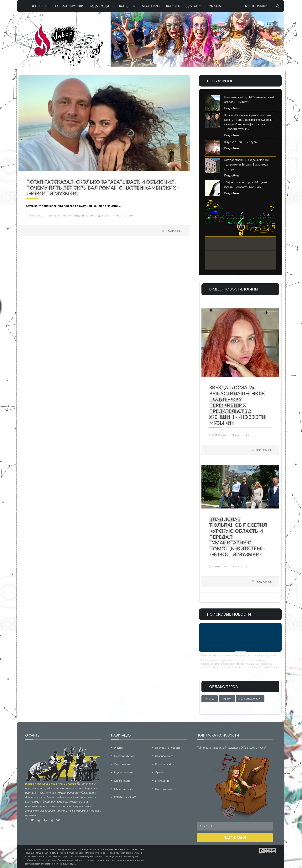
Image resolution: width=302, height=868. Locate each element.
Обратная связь (124, 789)
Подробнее (174, 231)
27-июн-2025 (218, 566)
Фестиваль (151, 6)
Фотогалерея (122, 764)
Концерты (127, 6)
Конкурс (173, 6)
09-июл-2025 (218, 435)
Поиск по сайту (165, 764)
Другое (194, 6)
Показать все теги (250, 699)
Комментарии (123, 780)
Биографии (162, 780)
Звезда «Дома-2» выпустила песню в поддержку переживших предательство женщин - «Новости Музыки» (237, 405)
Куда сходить (101, 6)
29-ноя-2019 (35, 216)
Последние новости (167, 747)
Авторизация (257, 6)
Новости (227, 699)
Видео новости (83, 216)
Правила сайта (164, 756)
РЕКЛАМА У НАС (125, 797)
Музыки (209, 699)
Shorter (104, 216)
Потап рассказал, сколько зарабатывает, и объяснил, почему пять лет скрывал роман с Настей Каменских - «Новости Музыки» (103, 188)
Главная (40, 6)
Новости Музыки (69, 6)
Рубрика (214, 6)
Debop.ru (119, 849)
